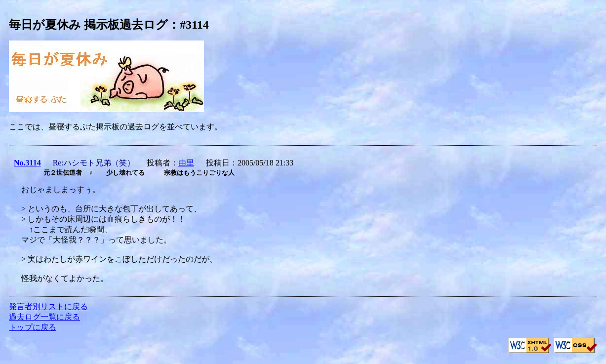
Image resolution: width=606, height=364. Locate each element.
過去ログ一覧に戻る (44, 317)
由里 (186, 163)
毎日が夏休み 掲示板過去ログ (88, 25)
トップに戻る (33, 327)
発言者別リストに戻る (48, 306)
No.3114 (27, 163)
